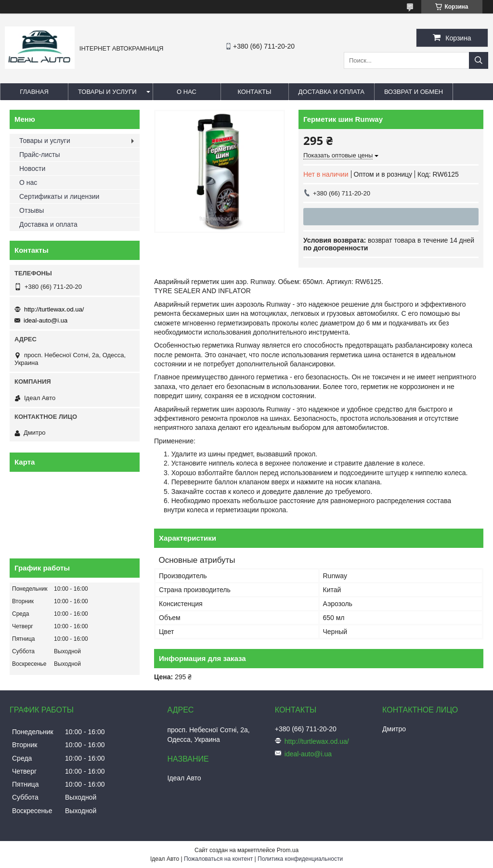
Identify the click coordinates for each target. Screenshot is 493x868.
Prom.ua (288, 850)
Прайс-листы (40, 155)
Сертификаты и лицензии (59, 196)
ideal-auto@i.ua (45, 320)
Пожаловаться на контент (218, 859)
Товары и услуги (107, 92)
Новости (32, 168)
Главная (34, 92)
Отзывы (32, 210)
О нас (187, 92)
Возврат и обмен (414, 92)
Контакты (254, 92)
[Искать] (479, 60)
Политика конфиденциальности (300, 859)
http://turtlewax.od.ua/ (54, 309)
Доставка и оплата (331, 92)
